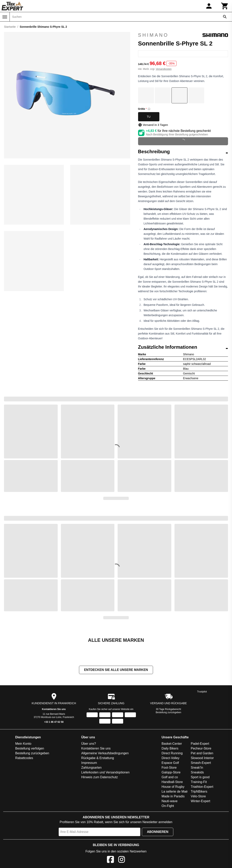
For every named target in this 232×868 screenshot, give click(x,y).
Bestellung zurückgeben (169, 712)
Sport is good (200, 777)
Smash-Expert (201, 763)
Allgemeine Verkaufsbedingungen (105, 753)
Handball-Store (172, 782)
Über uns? (89, 744)
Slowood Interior (202, 758)
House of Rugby (173, 787)
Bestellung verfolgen (30, 748)
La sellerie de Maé (175, 791)
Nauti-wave (170, 801)
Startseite (10, 27)
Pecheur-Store (201, 748)
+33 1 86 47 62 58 (54, 722)
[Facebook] (110, 860)
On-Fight (168, 806)
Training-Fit (199, 782)
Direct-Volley (171, 758)
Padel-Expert (200, 744)
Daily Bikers (170, 748)
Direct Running (172, 753)
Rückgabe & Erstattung (98, 758)
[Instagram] (122, 860)
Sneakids (197, 772)
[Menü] (5, 17)
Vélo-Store (198, 796)
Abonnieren (158, 832)
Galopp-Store (171, 772)
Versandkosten (164, 69)
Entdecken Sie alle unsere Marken (116, 670)
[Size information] (149, 109)
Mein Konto (23, 744)
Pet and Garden (202, 753)
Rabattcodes (24, 758)
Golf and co (170, 777)
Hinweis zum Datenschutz (99, 777)
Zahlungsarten (91, 768)
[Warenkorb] (225, 6)
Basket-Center (172, 744)
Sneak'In (197, 768)
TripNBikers (199, 791)
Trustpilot (202, 692)
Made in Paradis (173, 796)
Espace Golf (170, 763)
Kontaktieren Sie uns (54, 709)
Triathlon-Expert (202, 787)
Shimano (183, 35)
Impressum (89, 763)
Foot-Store (169, 768)
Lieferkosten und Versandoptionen (105, 772)
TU (149, 117)
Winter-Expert (201, 801)
